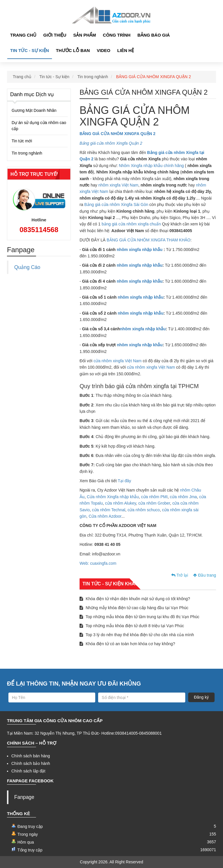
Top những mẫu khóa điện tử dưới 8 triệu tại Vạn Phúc (132, 626)
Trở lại (180, 575)
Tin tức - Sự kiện (30, 50)
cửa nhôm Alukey (121, 503)
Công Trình (117, 35)
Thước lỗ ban (73, 50)
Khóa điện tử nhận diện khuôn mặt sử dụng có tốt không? (135, 599)
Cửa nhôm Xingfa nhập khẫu (113, 497)
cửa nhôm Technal (109, 510)
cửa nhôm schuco (144, 510)
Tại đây (124, 481)
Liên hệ (126, 50)
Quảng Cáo (27, 267)
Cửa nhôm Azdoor (105, 516)
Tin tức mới (22, 141)
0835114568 (39, 230)
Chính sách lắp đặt (28, 771)
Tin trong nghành (93, 77)
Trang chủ (23, 35)
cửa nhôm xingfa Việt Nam (117, 361)
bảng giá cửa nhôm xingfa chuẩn (131, 224)
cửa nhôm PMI (154, 497)
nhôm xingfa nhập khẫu (140, 250)
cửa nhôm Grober (154, 503)
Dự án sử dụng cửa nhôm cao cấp (39, 126)
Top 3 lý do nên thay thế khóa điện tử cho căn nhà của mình (137, 635)
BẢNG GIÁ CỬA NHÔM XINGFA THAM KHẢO (149, 240)
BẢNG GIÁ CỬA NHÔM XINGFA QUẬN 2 (154, 77)
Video (104, 50)
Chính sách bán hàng (31, 756)
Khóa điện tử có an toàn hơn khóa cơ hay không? (127, 644)
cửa (176, 503)
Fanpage (24, 797)
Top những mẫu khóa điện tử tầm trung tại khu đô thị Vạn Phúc (140, 617)
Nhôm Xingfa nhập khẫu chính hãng (151, 166)
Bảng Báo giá (154, 35)
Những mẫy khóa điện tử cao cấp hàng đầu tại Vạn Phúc (134, 608)
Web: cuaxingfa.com (98, 563)
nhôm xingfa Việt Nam (118, 185)
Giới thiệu (55, 35)
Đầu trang (205, 575)
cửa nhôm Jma (183, 497)
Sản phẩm (84, 35)
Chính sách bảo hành (31, 763)
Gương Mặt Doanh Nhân (34, 110)
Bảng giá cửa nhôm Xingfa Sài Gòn (116, 205)
